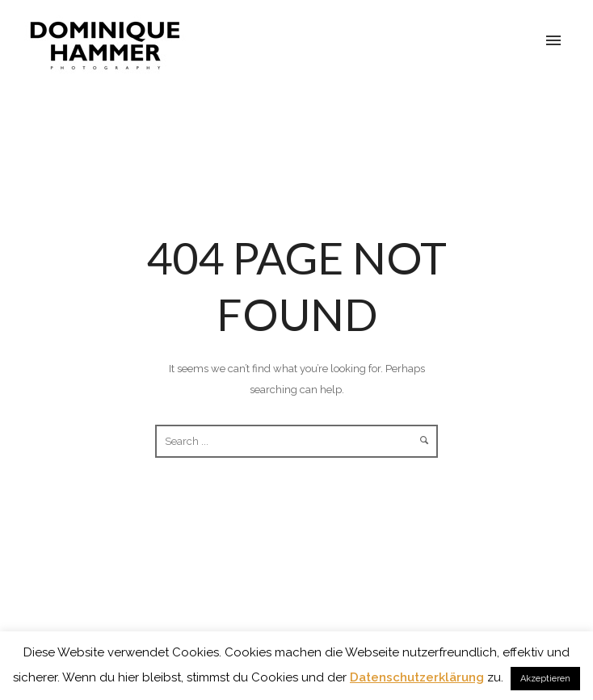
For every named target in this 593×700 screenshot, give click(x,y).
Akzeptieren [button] (545, 679)
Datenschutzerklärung (417, 677)
